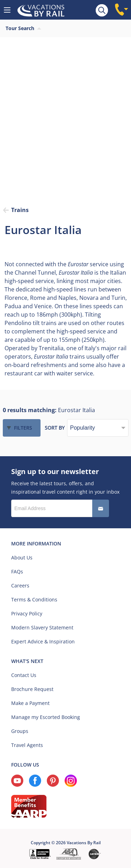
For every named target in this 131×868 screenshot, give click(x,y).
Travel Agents (27, 745)
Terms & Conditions (34, 599)
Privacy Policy (27, 613)
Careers (20, 585)
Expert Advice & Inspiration (43, 641)
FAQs (17, 571)
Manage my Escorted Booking (46, 717)
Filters (23, 428)
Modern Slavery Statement (42, 627)
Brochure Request (32, 689)
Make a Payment (30, 703)
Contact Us (24, 675)
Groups (20, 731)
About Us (22, 558)
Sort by (55, 428)
